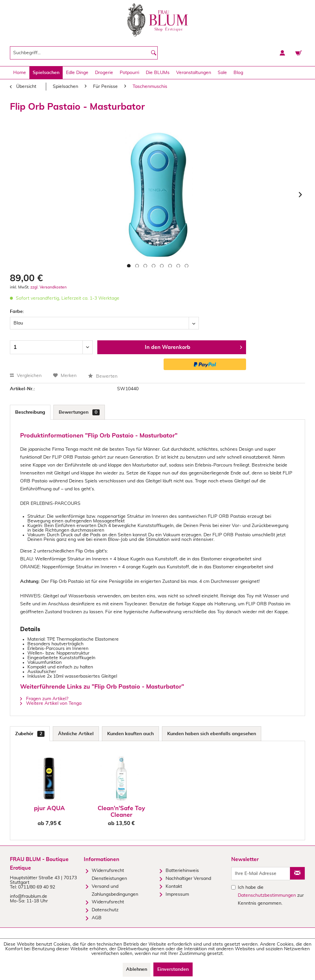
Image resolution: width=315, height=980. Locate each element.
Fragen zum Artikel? (44, 699)
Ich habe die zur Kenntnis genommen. (271, 895)
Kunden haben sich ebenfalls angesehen (212, 734)
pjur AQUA (49, 809)
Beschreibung (30, 412)
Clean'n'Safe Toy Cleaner (121, 812)
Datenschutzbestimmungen (267, 895)
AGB (97, 918)
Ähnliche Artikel (76, 734)
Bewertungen (79, 412)
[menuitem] (84, 53)
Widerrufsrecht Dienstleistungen (109, 875)
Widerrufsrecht (108, 902)
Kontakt (174, 886)
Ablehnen (137, 969)
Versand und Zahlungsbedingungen (115, 890)
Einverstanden (173, 969)
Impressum (177, 894)
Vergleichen (26, 376)
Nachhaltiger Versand (188, 879)
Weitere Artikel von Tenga (51, 703)
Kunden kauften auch (130, 734)
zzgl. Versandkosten (48, 287)
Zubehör (30, 734)
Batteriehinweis (182, 871)
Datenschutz (105, 910)
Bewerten (103, 376)
